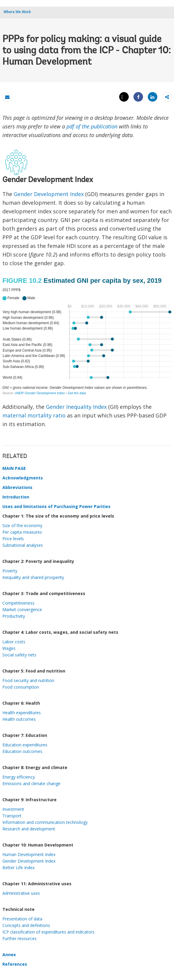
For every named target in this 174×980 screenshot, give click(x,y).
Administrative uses (21, 893)
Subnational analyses (23, 545)
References (15, 964)
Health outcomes (19, 719)
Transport (12, 816)
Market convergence (22, 609)
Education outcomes (22, 751)
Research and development (29, 829)
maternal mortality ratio (34, 415)
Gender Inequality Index (76, 407)
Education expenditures (25, 745)
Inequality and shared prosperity (33, 577)
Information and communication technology (45, 822)
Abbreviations (17, 487)
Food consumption (21, 687)
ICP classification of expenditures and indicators (48, 932)
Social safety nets (19, 655)
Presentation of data (22, 919)
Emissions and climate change (31, 783)
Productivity (14, 616)
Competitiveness (18, 603)
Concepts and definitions (26, 925)
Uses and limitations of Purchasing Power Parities (56, 506)
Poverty (10, 571)
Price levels (13, 539)
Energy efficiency (19, 777)
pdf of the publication (92, 126)
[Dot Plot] (87, 336)
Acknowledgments (23, 478)
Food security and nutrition (28, 680)
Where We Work (17, 12)
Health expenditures (22, 713)
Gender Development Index (49, 194)
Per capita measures (22, 532)
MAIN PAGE (14, 468)
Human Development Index (29, 854)
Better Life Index (18, 868)
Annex (9, 955)
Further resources (20, 938)
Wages (9, 648)
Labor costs (14, 642)
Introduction (16, 497)
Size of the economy (22, 525)
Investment (13, 809)
